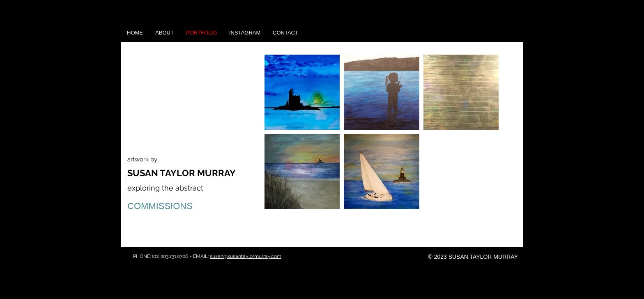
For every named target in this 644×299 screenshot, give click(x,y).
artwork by (142, 159)
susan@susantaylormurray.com (246, 256)
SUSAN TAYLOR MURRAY (182, 173)
